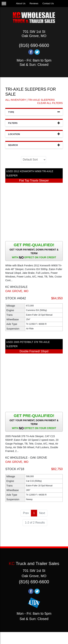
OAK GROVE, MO (17, 291)
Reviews (34, 3)
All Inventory (16, 100)
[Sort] (34, 160)
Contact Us (48, 3)
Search (34, 145)
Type (34, 112)
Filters (34, 123)
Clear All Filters (50, 103)
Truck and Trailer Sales (34, 563)
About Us (21, 3)
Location (34, 134)
